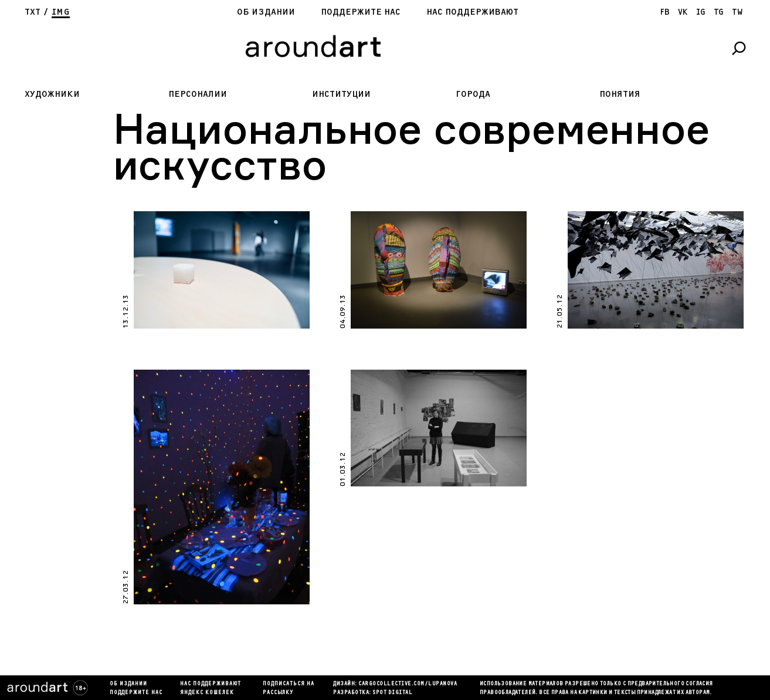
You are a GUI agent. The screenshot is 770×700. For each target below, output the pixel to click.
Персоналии (198, 94)
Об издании (266, 12)
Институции (341, 94)
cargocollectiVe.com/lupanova (408, 684)
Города (473, 94)
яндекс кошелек (207, 693)
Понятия (620, 94)
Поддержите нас (361, 12)
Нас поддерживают (472, 12)
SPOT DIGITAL (392, 693)
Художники (52, 94)
